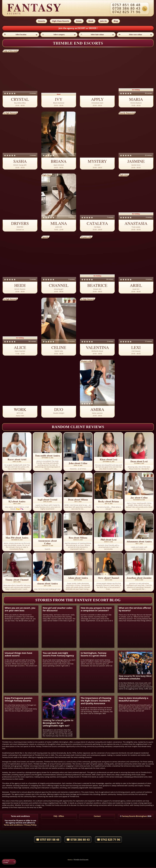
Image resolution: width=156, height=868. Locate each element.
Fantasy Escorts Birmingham (134, 817)
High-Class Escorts (60, 21)
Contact (97, 817)
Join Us (104, 21)
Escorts (41, 21)
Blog (116, 21)
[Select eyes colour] (135, 35)
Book (91, 21)
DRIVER (93, 29)
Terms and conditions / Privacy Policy (20, 826)
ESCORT (82, 29)
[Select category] (59, 35)
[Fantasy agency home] (34, 8)
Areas (79, 21)
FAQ (55, 817)
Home (70, 860)
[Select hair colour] (97, 35)
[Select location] (21, 35)
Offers (61, 817)
